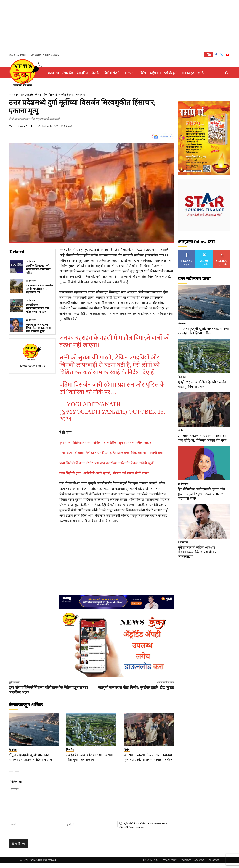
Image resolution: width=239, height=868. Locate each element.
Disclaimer (185, 865)
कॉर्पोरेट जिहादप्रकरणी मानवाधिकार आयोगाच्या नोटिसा (38, 269)
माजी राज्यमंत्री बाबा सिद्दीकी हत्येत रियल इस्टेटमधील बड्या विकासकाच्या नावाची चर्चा (111, 453)
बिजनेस (13, 750)
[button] (227, 73)
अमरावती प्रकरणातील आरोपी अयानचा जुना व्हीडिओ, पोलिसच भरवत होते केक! (149, 759)
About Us (199, 865)
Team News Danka (22, 126)
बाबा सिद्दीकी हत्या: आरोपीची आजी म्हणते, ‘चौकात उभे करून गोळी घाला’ (105, 473)
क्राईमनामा (18, 95)
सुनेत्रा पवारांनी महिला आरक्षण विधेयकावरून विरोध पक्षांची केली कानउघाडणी (199, 552)
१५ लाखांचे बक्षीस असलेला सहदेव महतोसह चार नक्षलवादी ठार (40, 289)
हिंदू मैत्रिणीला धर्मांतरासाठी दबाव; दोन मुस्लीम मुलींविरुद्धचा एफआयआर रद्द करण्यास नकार (202, 494)
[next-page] (17, 774)
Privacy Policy (169, 865)
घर (10, 95)
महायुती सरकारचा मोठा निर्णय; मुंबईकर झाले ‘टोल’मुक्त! (136, 687)
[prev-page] (11, 774)
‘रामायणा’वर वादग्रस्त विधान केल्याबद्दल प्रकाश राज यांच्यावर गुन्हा (39, 328)
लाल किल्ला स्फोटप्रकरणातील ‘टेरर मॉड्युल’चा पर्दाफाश (38, 308)
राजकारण (183, 542)
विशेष (127, 750)
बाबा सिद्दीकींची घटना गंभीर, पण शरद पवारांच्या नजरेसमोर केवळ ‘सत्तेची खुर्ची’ (107, 463)
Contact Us (213, 865)
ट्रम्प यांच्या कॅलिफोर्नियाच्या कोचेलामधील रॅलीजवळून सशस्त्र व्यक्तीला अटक (105, 443)
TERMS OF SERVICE (149, 865)
